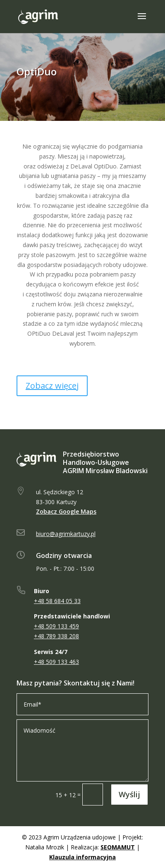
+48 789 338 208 (56, 636)
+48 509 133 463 (56, 662)
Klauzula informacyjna (82, 857)
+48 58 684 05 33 (57, 601)
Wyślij (129, 794)
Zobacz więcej (52, 386)
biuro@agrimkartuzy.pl (66, 534)
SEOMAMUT (118, 847)
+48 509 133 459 (56, 626)
